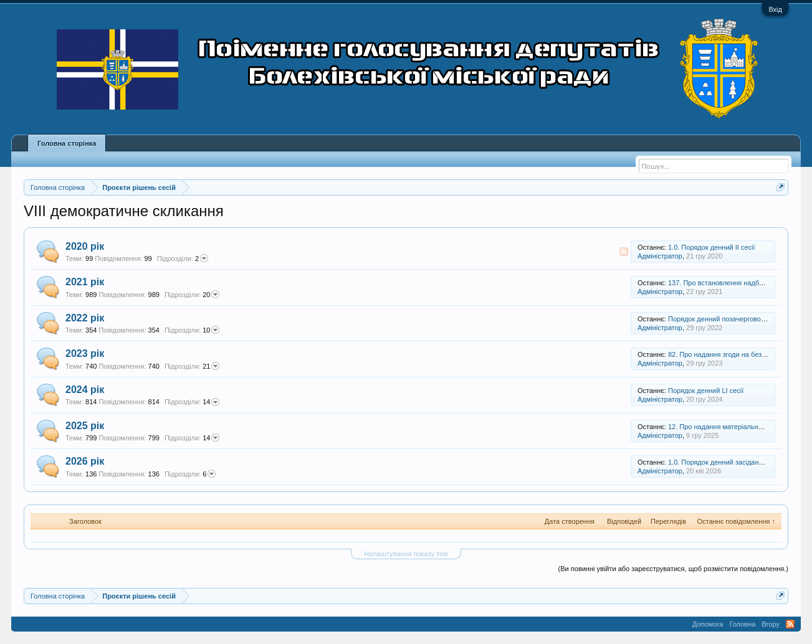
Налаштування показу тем (406, 554)
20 (192, 295)
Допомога (708, 624)
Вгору (771, 624)
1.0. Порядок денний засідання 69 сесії (730, 462)
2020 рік (85, 246)
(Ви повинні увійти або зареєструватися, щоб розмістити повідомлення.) (673, 569)
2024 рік (85, 390)
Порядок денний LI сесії (706, 391)
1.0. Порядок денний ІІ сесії (712, 247)
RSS (624, 252)
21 (192, 366)
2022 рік (85, 318)
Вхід (775, 9)
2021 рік (85, 282)
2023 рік (85, 353)
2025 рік (85, 426)
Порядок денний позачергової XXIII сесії (732, 319)
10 (192, 330)
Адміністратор (660, 256)
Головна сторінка (67, 143)
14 (192, 402)
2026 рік (85, 461)
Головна (742, 624)
